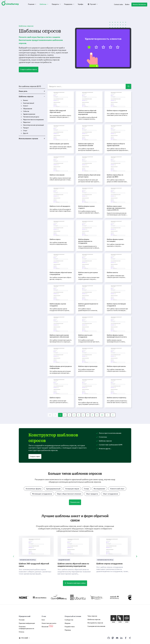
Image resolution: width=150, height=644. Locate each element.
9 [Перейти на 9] (97, 415)
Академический (64, 560)
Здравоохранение (29, 114)
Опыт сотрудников (110, 494)
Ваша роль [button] (32, 91)
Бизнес (26, 100)
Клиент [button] (21, 106)
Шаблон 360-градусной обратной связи (34, 565)
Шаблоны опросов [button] (44, 96)
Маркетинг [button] (21, 122)
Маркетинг (27, 122)
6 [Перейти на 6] (83, 415)
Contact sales (118, 4)
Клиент (26, 106)
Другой (26, 133)
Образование (28, 109)
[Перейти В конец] (113, 415)
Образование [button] (21, 109)
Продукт (26, 128)
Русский (93, 4)
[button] (32, 4)
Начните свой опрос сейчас (75, 583)
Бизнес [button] (21, 100)
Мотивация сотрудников (42, 494)
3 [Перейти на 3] (69, 415)
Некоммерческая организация (33, 125)
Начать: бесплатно (139, 4)
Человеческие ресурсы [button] (21, 117)
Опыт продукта (92, 494)
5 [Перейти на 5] (79, 415)
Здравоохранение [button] (21, 114)
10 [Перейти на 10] (102, 415)
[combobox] (89, 86)
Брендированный (53, 489)
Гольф (86, 489)
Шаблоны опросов (26, 96)
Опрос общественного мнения (69, 494)
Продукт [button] (21, 128)
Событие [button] (21, 111)
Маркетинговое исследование (33, 120)
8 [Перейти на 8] (92, 415)
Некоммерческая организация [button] (21, 125)
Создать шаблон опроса (29, 69)
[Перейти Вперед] (108, 415)
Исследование (99, 489)
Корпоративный (29, 103)
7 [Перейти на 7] (88, 415)
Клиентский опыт (117, 489)
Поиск (128, 86)
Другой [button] (21, 133)
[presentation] (13, 556)
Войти (127, 4)
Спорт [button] (21, 131)
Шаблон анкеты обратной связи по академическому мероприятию (73, 565)
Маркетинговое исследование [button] (21, 120)
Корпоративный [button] (21, 103)
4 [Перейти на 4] (74, 415)
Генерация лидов (72, 489)
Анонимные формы (33, 489)
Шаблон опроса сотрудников (109, 564)
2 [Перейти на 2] (65, 415)
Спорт (25, 131)
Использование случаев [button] (32, 138)
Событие (26, 111)
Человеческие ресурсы (31, 117)
